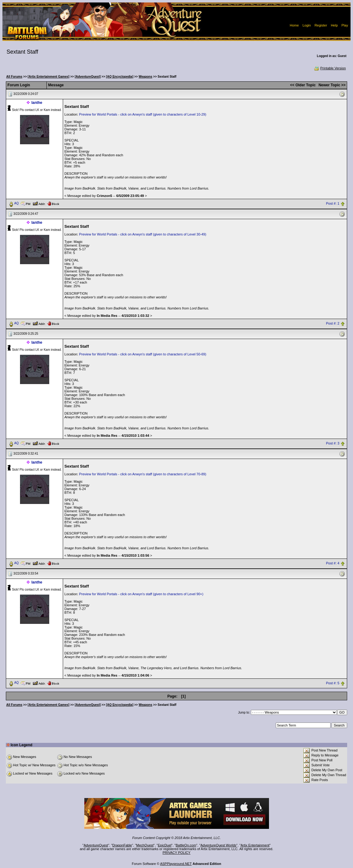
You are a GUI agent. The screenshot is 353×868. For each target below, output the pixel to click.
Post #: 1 (333, 203)
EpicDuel (165, 845)
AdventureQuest (96, 845)
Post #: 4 (333, 563)
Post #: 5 (333, 683)
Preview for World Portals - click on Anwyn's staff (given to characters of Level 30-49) (143, 234)
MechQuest (145, 845)
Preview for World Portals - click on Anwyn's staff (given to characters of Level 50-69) (143, 354)
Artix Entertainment (255, 845)
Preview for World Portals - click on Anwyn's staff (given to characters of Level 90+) (141, 594)
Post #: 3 (333, 443)
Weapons (146, 77)
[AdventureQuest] (88, 77)
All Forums (14, 77)
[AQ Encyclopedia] (120, 77)
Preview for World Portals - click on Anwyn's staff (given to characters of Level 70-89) (143, 474)
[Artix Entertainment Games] (49, 77)
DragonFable (122, 845)
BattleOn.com (186, 845)
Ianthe (37, 103)
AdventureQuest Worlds (218, 845)
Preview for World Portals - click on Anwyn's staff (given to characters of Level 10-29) (143, 114)
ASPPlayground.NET (176, 864)
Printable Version (330, 68)
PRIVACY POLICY (176, 853)
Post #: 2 (333, 323)
